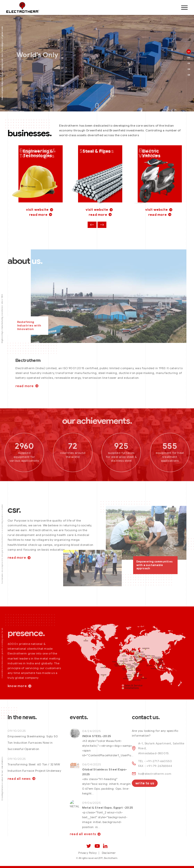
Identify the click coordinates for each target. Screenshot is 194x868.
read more (38, 215)
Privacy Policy (88, 853)
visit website (37, 210)
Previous (92, 225)
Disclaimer (109, 853)
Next (102, 225)
